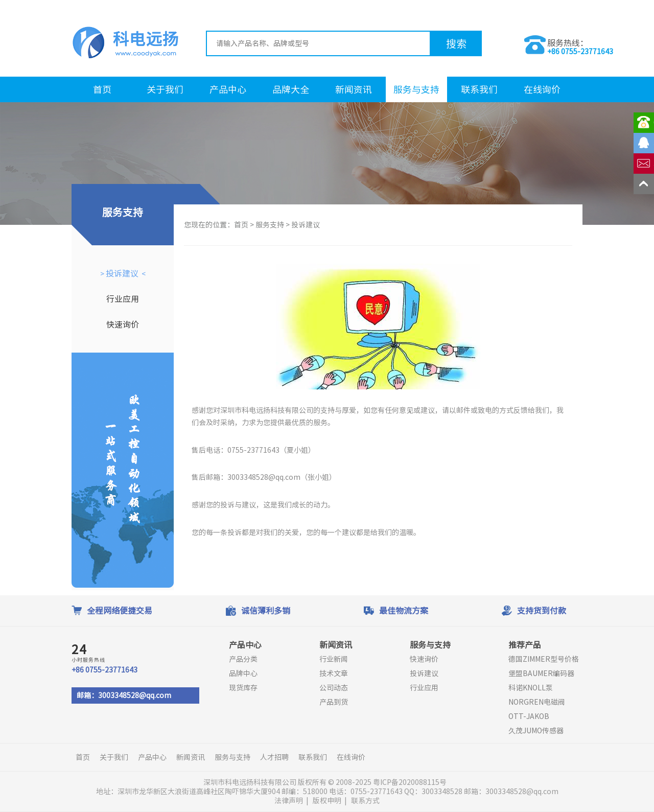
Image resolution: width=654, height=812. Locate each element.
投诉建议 (122, 273)
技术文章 (334, 674)
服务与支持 (416, 89)
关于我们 (165, 89)
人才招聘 (274, 757)
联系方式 (365, 801)
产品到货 (334, 702)
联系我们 (479, 89)
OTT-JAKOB (529, 716)
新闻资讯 (354, 89)
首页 (102, 89)
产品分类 (243, 659)
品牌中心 (243, 674)
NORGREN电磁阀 (537, 702)
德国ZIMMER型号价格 (544, 659)
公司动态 (334, 688)
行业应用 (123, 299)
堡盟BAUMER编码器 (541, 674)
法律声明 (289, 801)
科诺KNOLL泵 (531, 688)
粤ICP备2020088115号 (411, 782)
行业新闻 (334, 659)
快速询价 (123, 324)
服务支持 (270, 225)
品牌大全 (291, 89)
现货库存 (243, 688)
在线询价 (542, 89)
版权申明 (327, 801)
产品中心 (228, 89)
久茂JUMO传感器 (536, 731)
